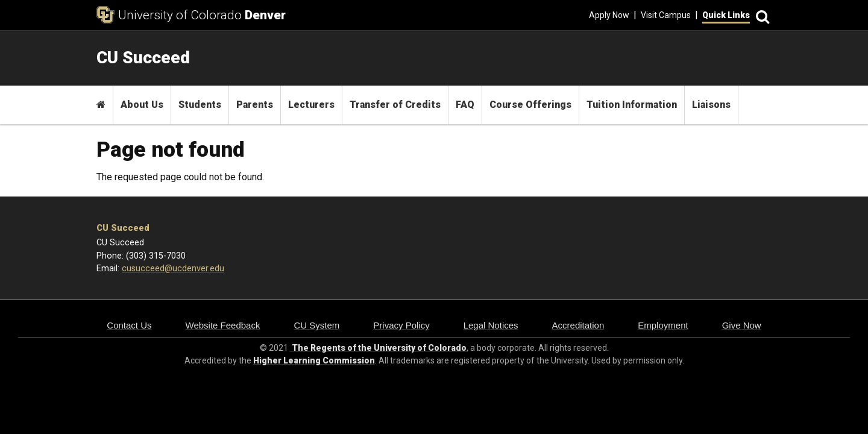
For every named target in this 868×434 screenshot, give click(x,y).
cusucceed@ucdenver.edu (173, 269)
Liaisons (711, 105)
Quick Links (726, 15)
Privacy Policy (401, 325)
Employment (663, 325)
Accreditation (578, 325)
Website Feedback (223, 325)
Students (200, 105)
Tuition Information (632, 105)
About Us (142, 105)
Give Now (742, 325)
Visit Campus (666, 15)
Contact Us (129, 325)
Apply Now (609, 15)
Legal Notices (491, 325)
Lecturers (311, 105)
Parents (255, 105)
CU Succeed (123, 228)
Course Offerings (530, 105)
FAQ (465, 105)
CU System (316, 325)
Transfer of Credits (395, 105)
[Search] (761, 15)
